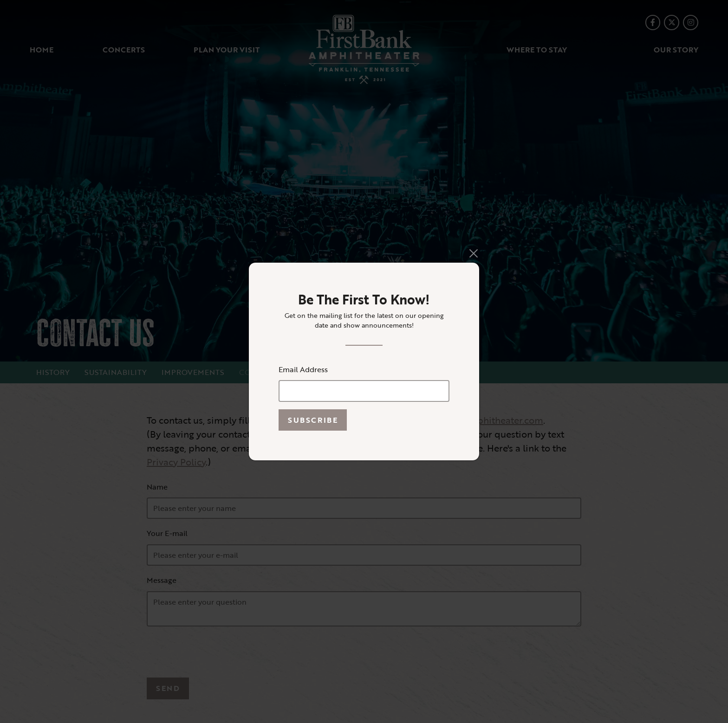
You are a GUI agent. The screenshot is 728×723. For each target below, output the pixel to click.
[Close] (474, 253)
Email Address (303, 369)
